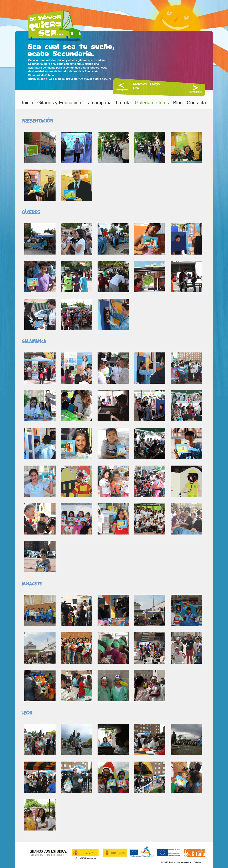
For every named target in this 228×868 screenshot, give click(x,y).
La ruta (123, 103)
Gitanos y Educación (59, 103)
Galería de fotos (152, 103)
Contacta (196, 103)
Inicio (28, 103)
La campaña (99, 103)
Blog (178, 103)
